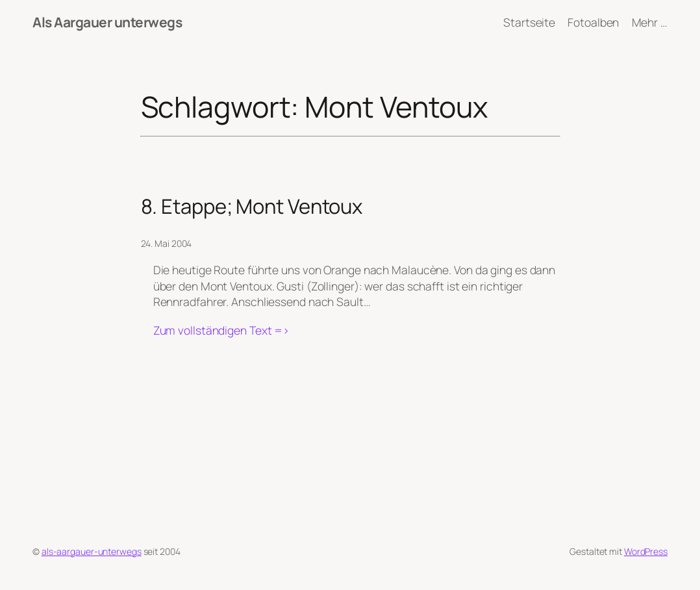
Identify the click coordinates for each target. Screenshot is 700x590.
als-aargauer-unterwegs (92, 551)
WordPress (646, 551)
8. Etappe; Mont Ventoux (252, 206)
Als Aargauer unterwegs (107, 22)
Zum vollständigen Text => (222, 330)
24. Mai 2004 (167, 243)
